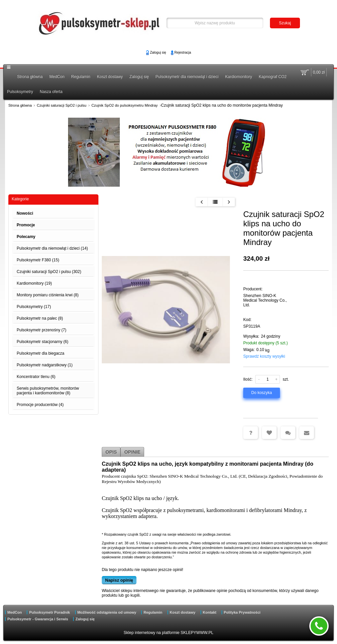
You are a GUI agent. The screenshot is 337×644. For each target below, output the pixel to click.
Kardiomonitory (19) (34, 283)
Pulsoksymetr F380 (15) (38, 260)
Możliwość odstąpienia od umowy (107, 612)
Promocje (26, 225)
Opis (111, 452)
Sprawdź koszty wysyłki (264, 356)
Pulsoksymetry (20, 92)
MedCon (57, 77)
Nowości (25, 213)
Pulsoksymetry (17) (34, 307)
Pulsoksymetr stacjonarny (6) (43, 342)
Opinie (132, 452)
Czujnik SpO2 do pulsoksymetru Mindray (125, 105)
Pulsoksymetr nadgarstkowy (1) (45, 365)
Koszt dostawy (110, 77)
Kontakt (210, 612)
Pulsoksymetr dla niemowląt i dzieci (187, 77)
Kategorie (20, 199)
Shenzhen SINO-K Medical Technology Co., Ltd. (265, 300)
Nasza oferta (51, 92)
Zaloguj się (158, 52)
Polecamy (26, 237)
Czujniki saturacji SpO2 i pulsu (62, 105)
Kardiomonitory (239, 77)
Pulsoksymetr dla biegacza (41, 353)
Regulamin (81, 77)
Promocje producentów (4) (40, 405)
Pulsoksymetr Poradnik (49, 612)
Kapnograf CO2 (272, 77)
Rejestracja (183, 52)
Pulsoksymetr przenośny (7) (42, 330)
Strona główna (30, 77)
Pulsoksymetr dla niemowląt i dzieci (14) (52, 248)
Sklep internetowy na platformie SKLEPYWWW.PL (169, 633)
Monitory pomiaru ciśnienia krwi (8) (48, 295)
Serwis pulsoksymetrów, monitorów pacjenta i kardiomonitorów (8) (48, 391)
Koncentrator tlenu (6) (36, 377)
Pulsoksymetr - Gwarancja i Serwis (38, 619)
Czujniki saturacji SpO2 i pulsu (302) (49, 272)
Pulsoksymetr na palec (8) (40, 318)
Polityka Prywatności (242, 612)
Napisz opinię (119, 580)
